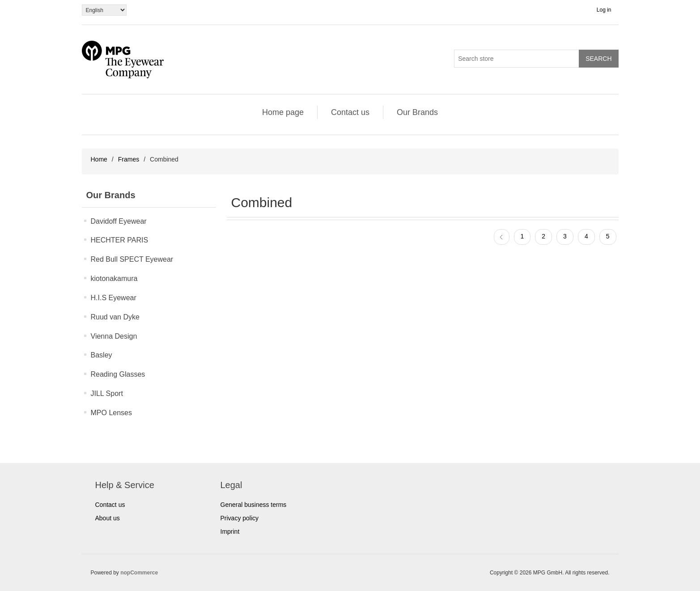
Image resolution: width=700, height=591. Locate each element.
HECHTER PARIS (120, 240)
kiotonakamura (114, 278)
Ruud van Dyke (115, 317)
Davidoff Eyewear (119, 221)
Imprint (230, 531)
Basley (102, 355)
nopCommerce (139, 573)
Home (99, 159)
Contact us (350, 112)
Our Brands (417, 112)
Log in (604, 10)
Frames (129, 159)
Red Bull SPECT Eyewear (132, 259)
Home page (283, 112)
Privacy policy (240, 518)
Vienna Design (114, 336)
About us (108, 518)
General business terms (254, 505)
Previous (502, 237)
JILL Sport (107, 393)
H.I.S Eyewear (114, 298)
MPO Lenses (111, 413)
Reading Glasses (118, 374)
